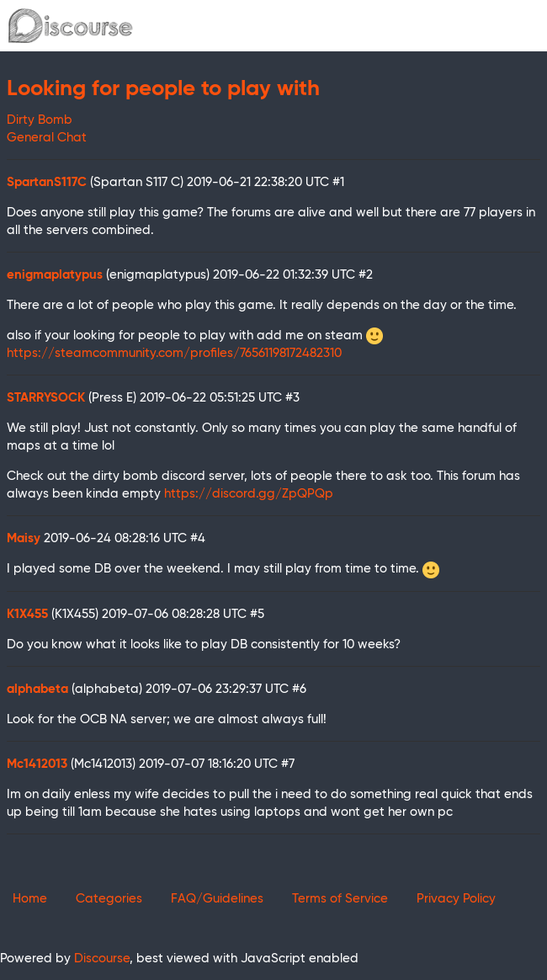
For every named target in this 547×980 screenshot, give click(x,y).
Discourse (102, 959)
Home (30, 899)
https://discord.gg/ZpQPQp (249, 494)
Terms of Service (340, 899)
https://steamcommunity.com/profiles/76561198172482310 (174, 353)
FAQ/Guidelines (217, 899)
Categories (109, 899)
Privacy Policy (456, 899)
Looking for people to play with (163, 89)
